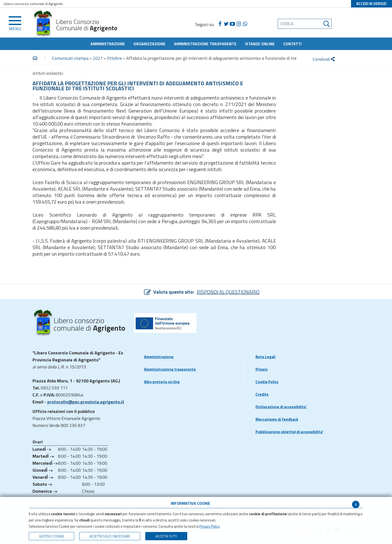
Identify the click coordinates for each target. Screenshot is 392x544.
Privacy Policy (209, 526)
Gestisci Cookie (51, 536)
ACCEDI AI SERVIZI (371, 4)
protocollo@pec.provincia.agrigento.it (86, 402)
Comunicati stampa (70, 58)
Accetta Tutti (166, 536)
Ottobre (114, 58)
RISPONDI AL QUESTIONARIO (228, 292)
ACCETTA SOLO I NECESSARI (110, 536)
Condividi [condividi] (324, 59)
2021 (98, 58)
